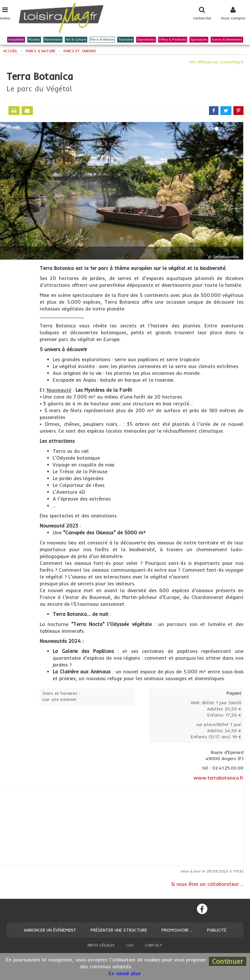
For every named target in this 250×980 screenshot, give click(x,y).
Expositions (146, 40)
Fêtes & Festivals (173, 40)
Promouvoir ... (177, 930)
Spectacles (199, 40)
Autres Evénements (227, 40)
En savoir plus (125, 973)
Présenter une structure (119, 930)
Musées (34, 40)
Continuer (228, 961)
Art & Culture (76, 40)
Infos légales (101, 945)
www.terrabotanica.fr (219, 778)
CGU (130, 945)
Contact (154, 945)
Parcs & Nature (102, 40)
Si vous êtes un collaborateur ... (207, 884)
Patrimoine (53, 40)
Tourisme (125, 40)
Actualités (16, 40)
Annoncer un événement (50, 930)
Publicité (217, 930)
